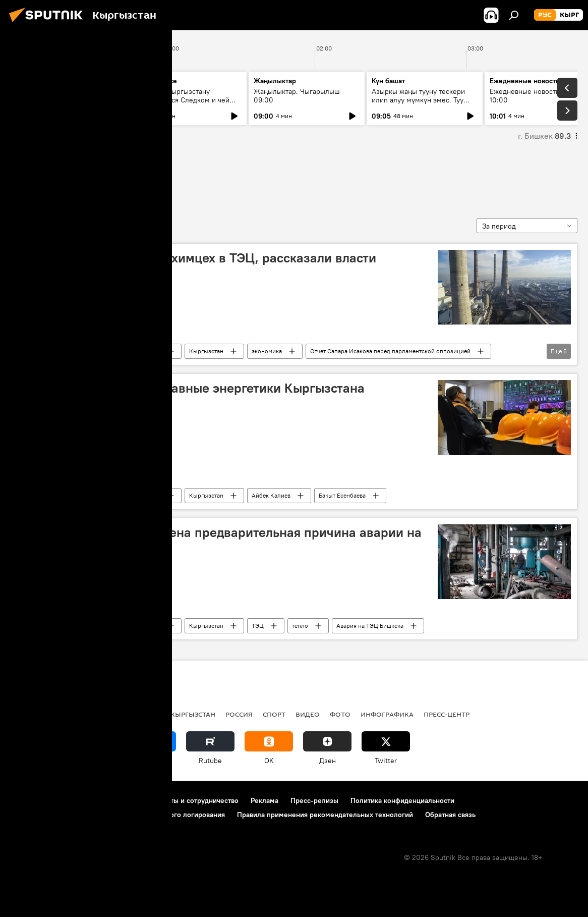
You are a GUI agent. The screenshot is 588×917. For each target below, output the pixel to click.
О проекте (27, 800)
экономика (267, 351)
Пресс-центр (447, 714)
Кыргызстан (206, 351)
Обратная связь (450, 815)
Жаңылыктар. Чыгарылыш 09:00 (297, 96)
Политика (85, 714)
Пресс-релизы (314, 800)
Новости (149, 351)
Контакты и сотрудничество (193, 800)
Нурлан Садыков (56, 176)
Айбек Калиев (271, 495)
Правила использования (96, 800)
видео (308, 714)
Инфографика (387, 714)
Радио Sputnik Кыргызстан (165, 714)
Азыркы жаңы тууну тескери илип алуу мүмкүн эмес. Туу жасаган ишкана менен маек (419, 100)
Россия (239, 714)
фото (340, 714)
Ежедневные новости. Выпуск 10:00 (539, 96)
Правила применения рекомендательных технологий (325, 815)
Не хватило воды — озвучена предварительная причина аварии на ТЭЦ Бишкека (219, 540)
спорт (274, 714)
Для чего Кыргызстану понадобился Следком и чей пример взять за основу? (183, 100)
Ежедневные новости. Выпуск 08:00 (67, 96)
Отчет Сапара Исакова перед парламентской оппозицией (390, 351)
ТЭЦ (258, 626)
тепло (300, 626)
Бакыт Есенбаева (342, 495)
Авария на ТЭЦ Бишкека (370, 626)
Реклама (264, 800)
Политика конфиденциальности (402, 800)
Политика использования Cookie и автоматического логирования (118, 815)
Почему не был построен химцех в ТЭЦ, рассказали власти (197, 258)
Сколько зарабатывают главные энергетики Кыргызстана (191, 388)
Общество (95, 351)
